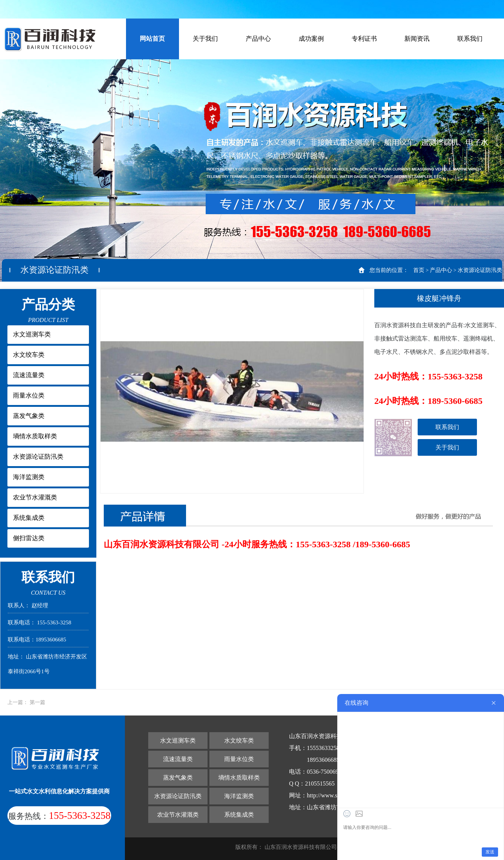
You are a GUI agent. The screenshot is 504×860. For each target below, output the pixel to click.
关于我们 (205, 39)
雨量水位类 (29, 396)
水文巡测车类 (32, 334)
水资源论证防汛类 (480, 270)
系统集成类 (29, 518)
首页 (419, 270)
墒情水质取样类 (35, 436)
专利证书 (364, 39)
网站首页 (152, 39)
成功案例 (311, 39)
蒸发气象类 (29, 416)
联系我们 (470, 39)
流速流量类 (29, 375)
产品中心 (258, 39)
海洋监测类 (29, 477)
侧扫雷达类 (29, 538)
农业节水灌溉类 (35, 497)
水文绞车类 (29, 355)
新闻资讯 (417, 39)
